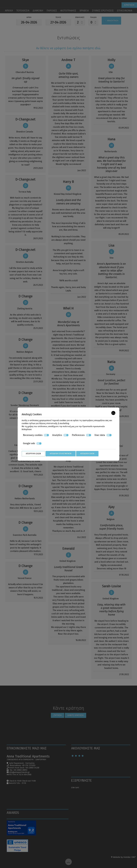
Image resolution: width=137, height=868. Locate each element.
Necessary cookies (36, 435)
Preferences (82, 435)
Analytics (60, 435)
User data (103, 435)
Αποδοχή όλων (87, 453)
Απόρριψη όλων (33, 453)
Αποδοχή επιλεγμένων (61, 453)
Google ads (32, 443)
